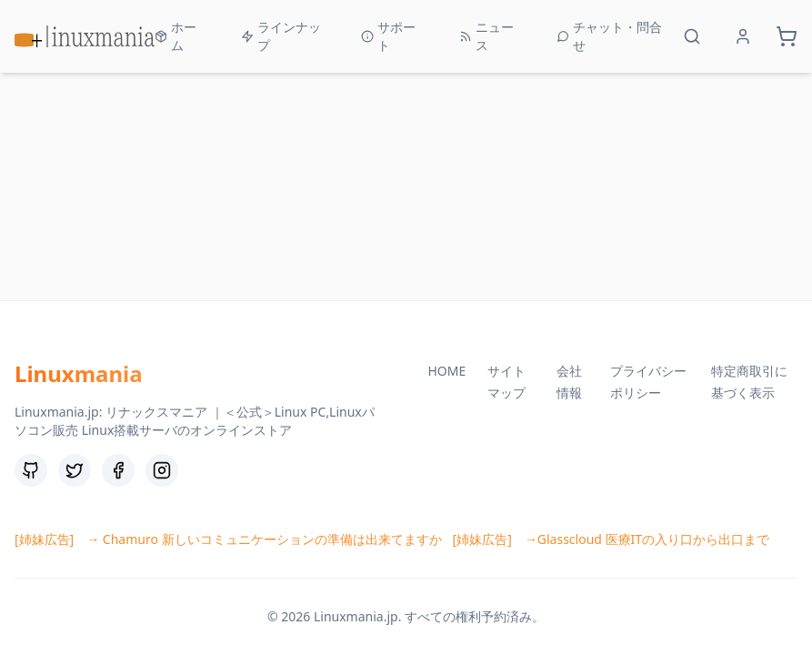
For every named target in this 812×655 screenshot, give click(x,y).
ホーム (175, 36)
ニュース (486, 36)
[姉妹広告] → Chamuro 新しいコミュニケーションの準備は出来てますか (228, 539)
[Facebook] (118, 470)
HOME (447, 371)
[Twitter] (75, 470)
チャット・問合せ (609, 36)
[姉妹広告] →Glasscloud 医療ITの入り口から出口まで (612, 539)
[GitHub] (31, 470)
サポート (388, 36)
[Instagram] (162, 470)
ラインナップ (281, 36)
